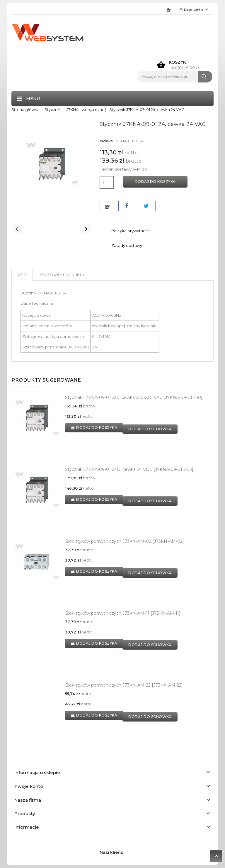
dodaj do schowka (150, 429)
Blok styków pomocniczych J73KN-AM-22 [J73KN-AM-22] (124, 685)
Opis (22, 275)
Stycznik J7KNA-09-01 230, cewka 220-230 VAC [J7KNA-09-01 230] (134, 397)
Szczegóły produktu (62, 275)
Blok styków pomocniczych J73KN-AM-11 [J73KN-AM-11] (123, 613)
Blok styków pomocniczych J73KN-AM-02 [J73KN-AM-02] (125, 541)
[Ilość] (107, 182)
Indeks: (107, 141)
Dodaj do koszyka (155, 182)
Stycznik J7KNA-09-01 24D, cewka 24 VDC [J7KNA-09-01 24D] (129, 469)
